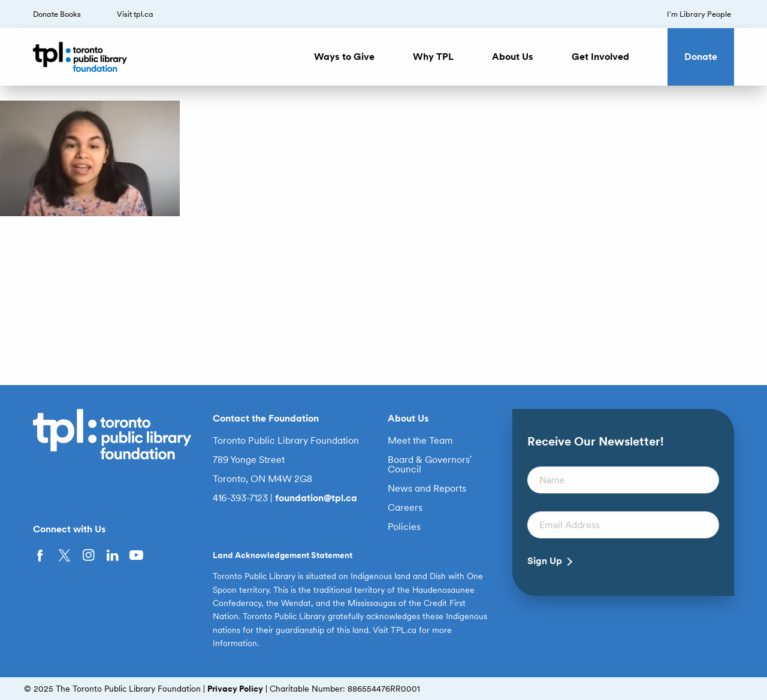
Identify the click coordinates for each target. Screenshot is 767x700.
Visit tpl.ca (135, 14)
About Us (513, 57)
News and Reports (427, 489)
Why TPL (433, 57)
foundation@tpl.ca (316, 498)
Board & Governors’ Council (430, 465)
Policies (404, 527)
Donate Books (57, 14)
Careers (405, 508)
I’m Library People (699, 14)
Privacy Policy (235, 689)
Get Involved (600, 57)
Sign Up (545, 561)
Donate (701, 57)
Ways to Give (344, 57)
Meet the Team (420, 441)
